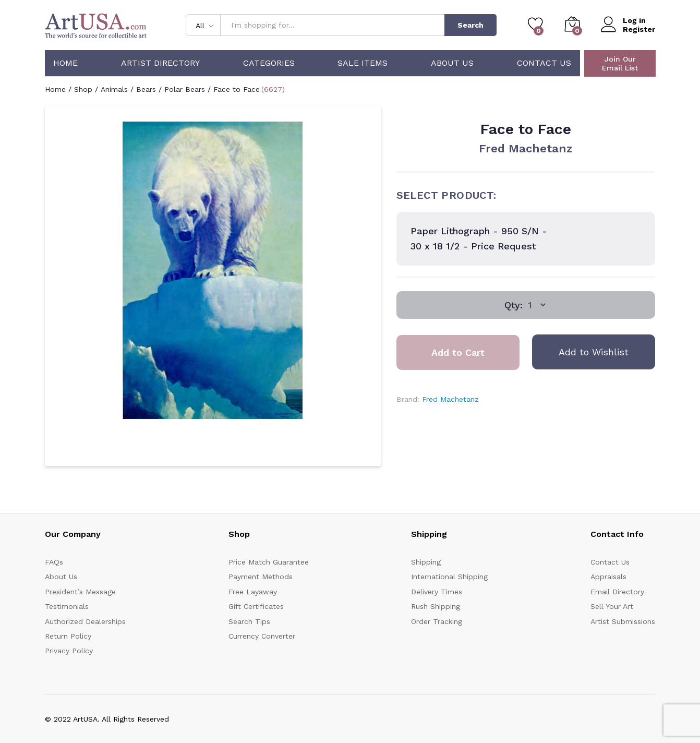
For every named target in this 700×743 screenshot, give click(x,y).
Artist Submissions (623, 621)
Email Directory (617, 592)
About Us (452, 63)
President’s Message (80, 592)
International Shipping (449, 577)
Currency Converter (262, 636)
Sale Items (363, 63)
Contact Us (544, 63)
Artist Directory (160, 63)
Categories (269, 63)
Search (470, 25)
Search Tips (249, 621)
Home (65, 63)
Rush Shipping (436, 606)
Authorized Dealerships (85, 621)
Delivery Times (437, 592)
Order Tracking (437, 621)
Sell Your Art (612, 606)
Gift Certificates (256, 606)
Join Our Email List (620, 63)
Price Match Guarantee (269, 562)
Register (639, 29)
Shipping (426, 562)
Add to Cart (458, 352)
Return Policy (68, 636)
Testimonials (67, 606)
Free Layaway (253, 592)
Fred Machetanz (526, 148)
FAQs (54, 562)
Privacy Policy (69, 651)
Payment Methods (261, 577)
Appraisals (608, 577)
